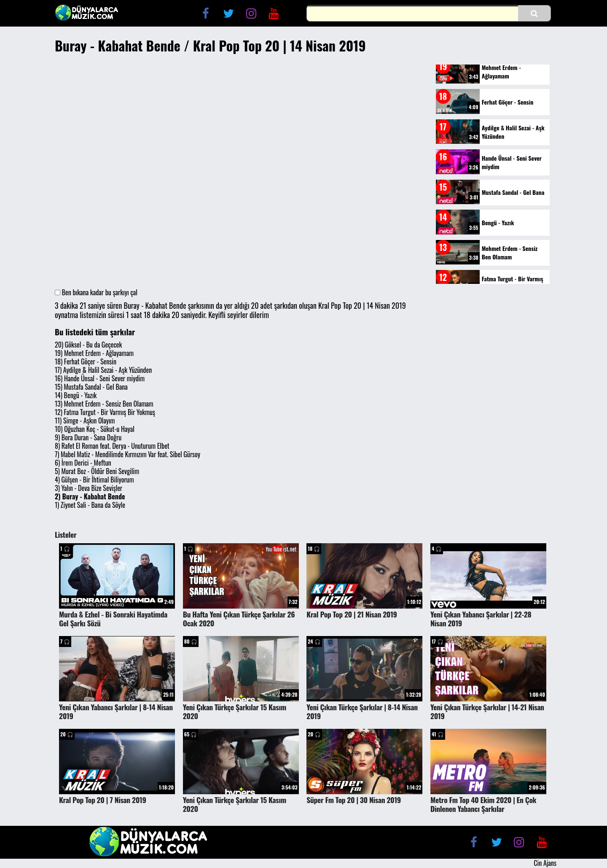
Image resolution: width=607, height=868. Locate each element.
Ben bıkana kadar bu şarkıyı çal (96, 292)
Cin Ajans (545, 863)
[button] (534, 13)
